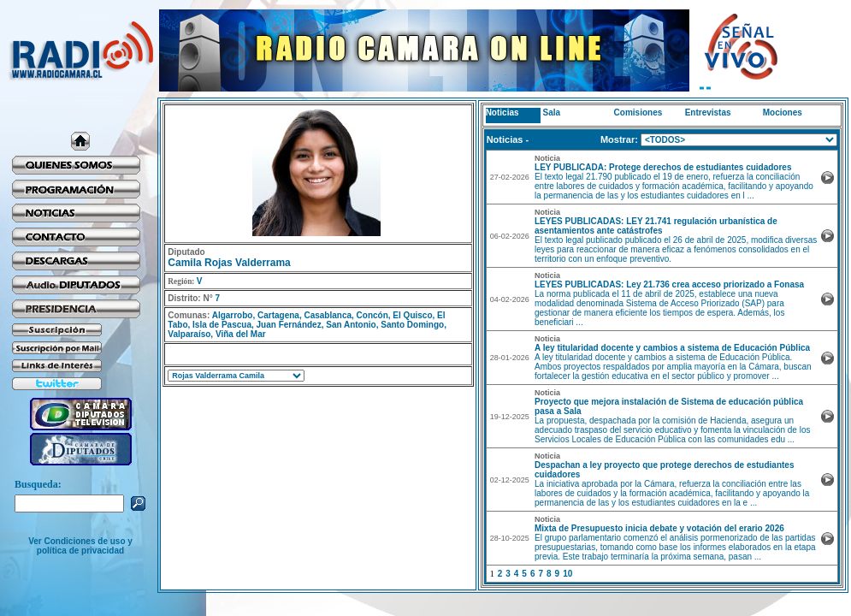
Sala (552, 113)
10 (567, 574)
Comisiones (638, 113)
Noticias (502, 113)
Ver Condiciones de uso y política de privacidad (80, 546)
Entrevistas (708, 113)
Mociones (783, 113)
